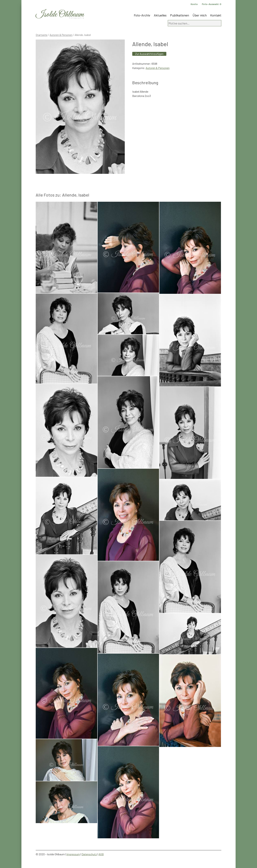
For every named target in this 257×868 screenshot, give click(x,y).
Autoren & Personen (61, 35)
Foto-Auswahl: (212, 4)
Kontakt (216, 15)
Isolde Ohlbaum (60, 15)
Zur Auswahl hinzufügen (149, 54)
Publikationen (180, 15)
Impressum (73, 854)
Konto (194, 4)
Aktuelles (160, 15)
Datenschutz (89, 854)
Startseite (42, 35)
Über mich (200, 15)
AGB (101, 854)
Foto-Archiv (142, 15)
